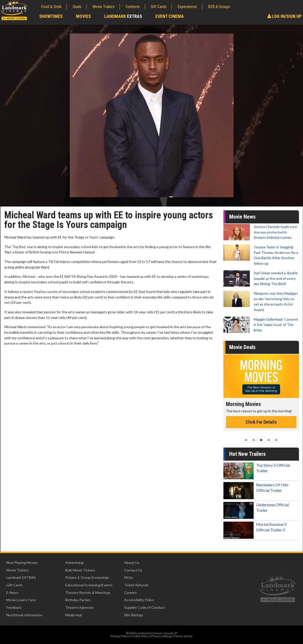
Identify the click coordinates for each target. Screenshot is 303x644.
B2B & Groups (219, 7)
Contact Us (133, 570)
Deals (77, 7)
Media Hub (74, 615)
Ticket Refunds (136, 585)
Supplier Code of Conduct (145, 607)
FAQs (129, 577)
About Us (132, 563)
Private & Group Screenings (87, 577)
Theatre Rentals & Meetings (88, 592)
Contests (133, 7)
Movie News (242, 217)
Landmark (123, 16)
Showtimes (51, 16)
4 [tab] (269, 440)
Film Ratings (134, 615)
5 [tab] (276, 440)
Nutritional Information (24, 615)
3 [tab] (261, 440)
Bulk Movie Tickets (80, 570)
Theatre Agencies (80, 607)
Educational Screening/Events (89, 585)
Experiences (187, 7)
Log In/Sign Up (284, 16)
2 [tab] (254, 440)
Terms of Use (183, 636)
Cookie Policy (140, 636)
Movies (83, 16)
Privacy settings (162, 636)
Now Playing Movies (22, 563)
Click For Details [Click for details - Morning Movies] (261, 422)
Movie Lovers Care (21, 600)
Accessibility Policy (139, 600)
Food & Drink (51, 7)
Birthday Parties (78, 600)
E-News (12, 592)
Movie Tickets (18, 570)
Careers (130, 592)
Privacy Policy (120, 636)
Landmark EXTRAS (21, 577)
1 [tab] (246, 440)
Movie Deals (242, 347)
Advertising (74, 563)
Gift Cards (159, 7)
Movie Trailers (104, 7)
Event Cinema (170, 16)
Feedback (14, 607)
